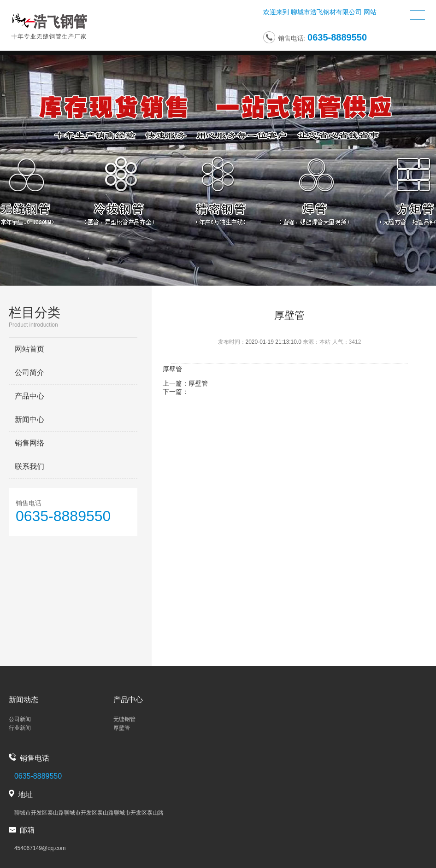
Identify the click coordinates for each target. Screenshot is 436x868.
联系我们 (29, 466)
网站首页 (29, 349)
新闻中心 (29, 419)
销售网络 (29, 443)
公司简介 (29, 372)
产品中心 (29, 396)
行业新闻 (20, 728)
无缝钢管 (124, 719)
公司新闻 (20, 719)
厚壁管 (198, 383)
